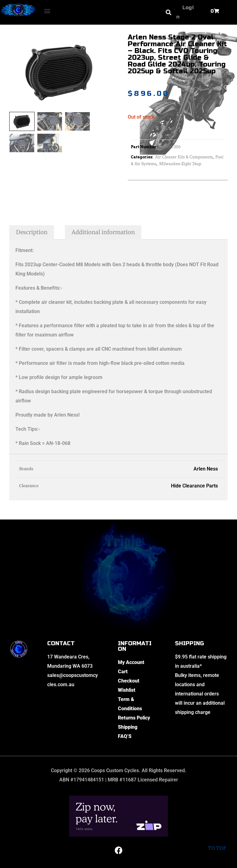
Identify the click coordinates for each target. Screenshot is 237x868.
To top (217, 844)
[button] (47, 11)
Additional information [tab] (103, 232)
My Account (131, 662)
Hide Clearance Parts (194, 486)
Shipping (128, 727)
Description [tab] (32, 232)
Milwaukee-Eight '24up (180, 164)
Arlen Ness (206, 469)
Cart (123, 672)
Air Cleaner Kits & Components (184, 157)
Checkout (129, 681)
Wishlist (127, 690)
